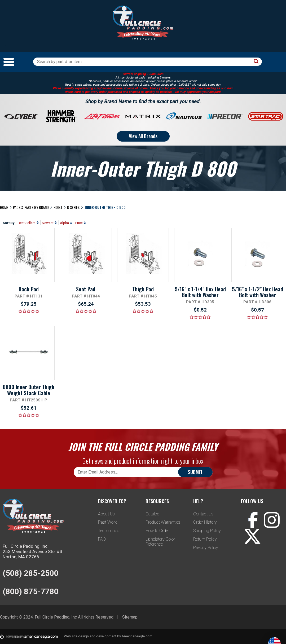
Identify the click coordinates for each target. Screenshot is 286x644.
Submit (195, 472)
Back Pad (29, 289)
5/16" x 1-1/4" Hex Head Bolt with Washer (200, 292)
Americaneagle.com (137, 636)
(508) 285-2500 (31, 573)
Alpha (64, 223)
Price (79, 223)
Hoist (58, 207)
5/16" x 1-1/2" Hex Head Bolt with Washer (258, 292)
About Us (106, 514)
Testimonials (109, 531)
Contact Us (203, 514)
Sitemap (130, 617)
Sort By (8, 223)
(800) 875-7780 (31, 591)
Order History (205, 522)
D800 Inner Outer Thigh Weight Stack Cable (28, 390)
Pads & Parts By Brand (31, 207)
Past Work (107, 522)
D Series (73, 207)
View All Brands (143, 136)
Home (4, 207)
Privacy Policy (206, 548)
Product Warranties (163, 522)
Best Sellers (27, 223)
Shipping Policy (207, 531)
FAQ (102, 539)
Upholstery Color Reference (160, 542)
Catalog (152, 514)
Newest (48, 223)
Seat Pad (86, 289)
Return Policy (205, 539)
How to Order (157, 531)
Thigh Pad (143, 289)
